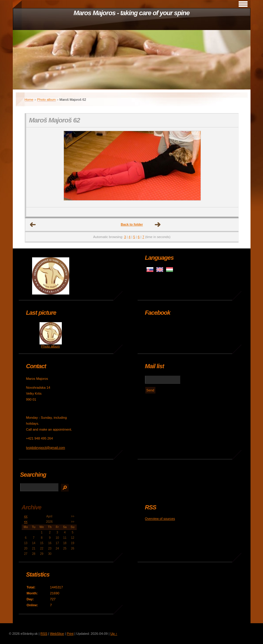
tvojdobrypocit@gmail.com (46, 448)
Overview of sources (160, 519)
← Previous (33, 225)
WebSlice (57, 634)
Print (70, 634)
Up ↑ (114, 634)
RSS (44, 634)
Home (29, 100)
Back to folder (132, 224)
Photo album (47, 100)
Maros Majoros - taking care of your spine (131, 13)
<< (26, 516)
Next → (158, 225)
